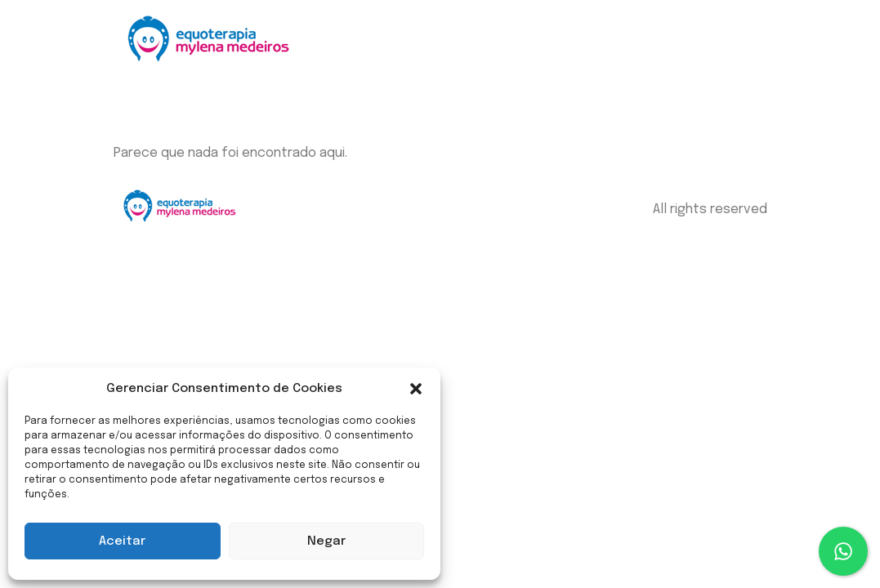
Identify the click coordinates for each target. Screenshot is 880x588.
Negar (326, 541)
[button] (416, 389)
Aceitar (122, 541)
